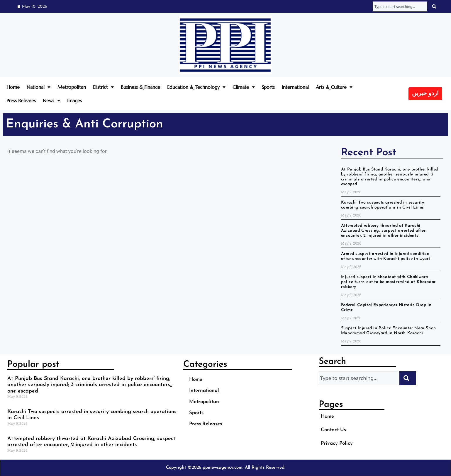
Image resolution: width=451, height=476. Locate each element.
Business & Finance (140, 87)
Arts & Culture (334, 87)
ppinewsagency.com (223, 468)
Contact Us (333, 430)
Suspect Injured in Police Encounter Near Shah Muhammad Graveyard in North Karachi (389, 331)
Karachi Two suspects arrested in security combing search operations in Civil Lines (383, 205)
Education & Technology (196, 87)
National (39, 87)
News (51, 100)
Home (13, 87)
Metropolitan (72, 87)
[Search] (435, 6)
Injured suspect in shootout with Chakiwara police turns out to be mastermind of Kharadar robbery (388, 282)
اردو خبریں (425, 94)
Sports (268, 87)
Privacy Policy (337, 443)
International (295, 87)
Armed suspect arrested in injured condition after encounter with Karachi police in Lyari (385, 256)
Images (74, 100)
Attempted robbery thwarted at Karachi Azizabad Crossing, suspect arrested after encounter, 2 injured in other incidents (383, 231)
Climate (244, 87)
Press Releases (21, 100)
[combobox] (400, 6)
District (103, 87)
